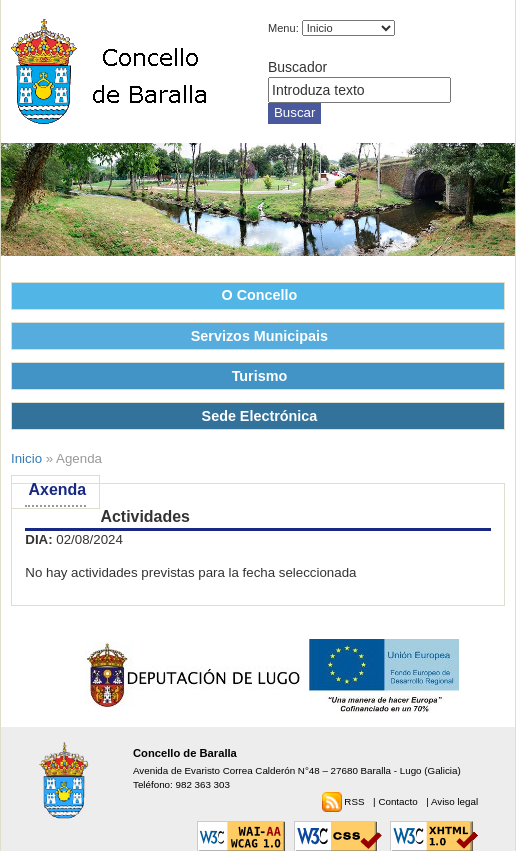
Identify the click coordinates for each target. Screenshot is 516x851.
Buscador (297, 67)
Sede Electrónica (260, 416)
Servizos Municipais (259, 336)
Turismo (260, 376)
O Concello (260, 295)
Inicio (26, 458)
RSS (355, 801)
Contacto (399, 801)
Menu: (283, 28)
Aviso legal (454, 801)
